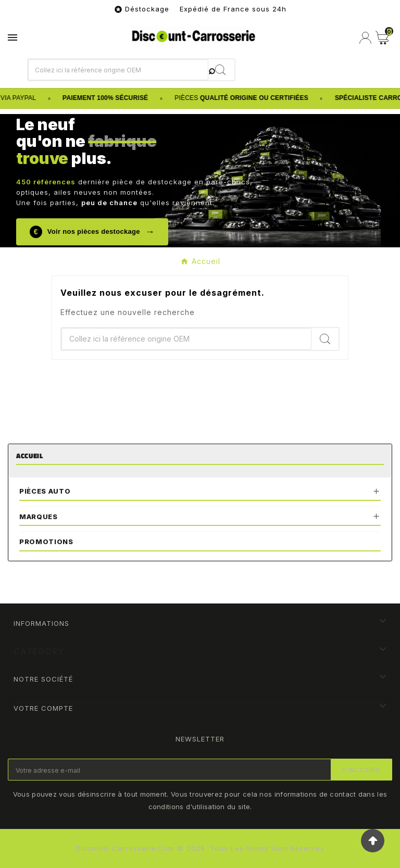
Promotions (46, 542)
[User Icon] (365, 38)
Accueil (30, 456)
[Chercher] (118, 70)
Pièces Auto (45, 491)
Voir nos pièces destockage (92, 232)
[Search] (221, 70)
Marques (39, 517)
